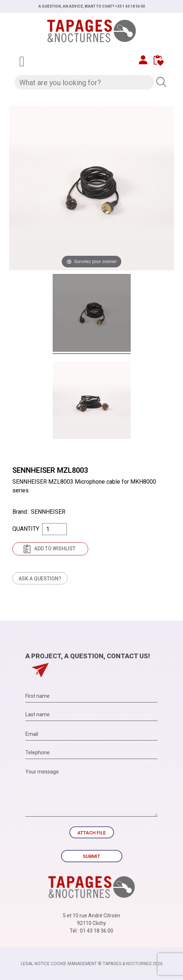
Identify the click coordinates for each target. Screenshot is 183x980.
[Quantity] (54, 529)
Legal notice (35, 964)
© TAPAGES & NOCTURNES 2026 (130, 964)
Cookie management (74, 964)
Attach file (91, 833)
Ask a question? (40, 579)
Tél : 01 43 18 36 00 (91, 931)
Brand (20, 512)
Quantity (26, 529)
